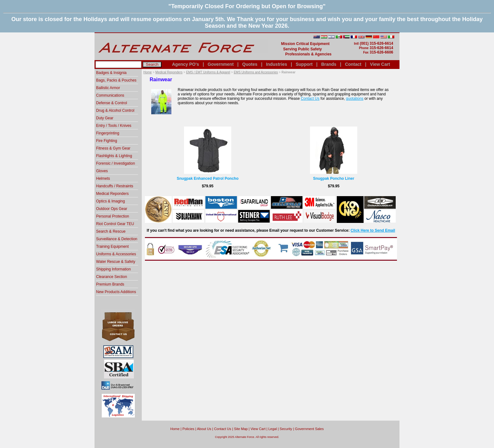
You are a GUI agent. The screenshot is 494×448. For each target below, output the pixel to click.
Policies (188, 429)
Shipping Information (113, 269)
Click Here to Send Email (373, 230)
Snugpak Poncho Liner (334, 179)
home (175, 429)
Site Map (241, 429)
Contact (353, 64)
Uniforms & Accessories (116, 254)
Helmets (103, 179)
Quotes (250, 64)
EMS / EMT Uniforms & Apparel (208, 72)
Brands (329, 64)
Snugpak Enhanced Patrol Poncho (208, 179)
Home (148, 72)
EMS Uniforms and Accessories (256, 72)
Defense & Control (112, 103)
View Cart (380, 64)
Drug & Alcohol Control (115, 111)
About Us (204, 429)
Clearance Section (112, 277)
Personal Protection (113, 216)
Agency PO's (186, 64)
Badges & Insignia (111, 73)
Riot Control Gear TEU (115, 224)
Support (304, 64)
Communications (110, 95)
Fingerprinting (108, 133)
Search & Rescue (111, 231)
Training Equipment (112, 247)
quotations (355, 99)
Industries (276, 64)
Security (286, 429)
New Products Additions (116, 292)
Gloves (102, 171)
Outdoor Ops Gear (112, 209)
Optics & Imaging (110, 201)
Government (221, 64)
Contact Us (310, 99)
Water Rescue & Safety (116, 262)
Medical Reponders (169, 72)
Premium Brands (110, 284)
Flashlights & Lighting (114, 156)
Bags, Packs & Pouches (116, 80)
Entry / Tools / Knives (114, 126)
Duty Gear (105, 118)
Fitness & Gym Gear (113, 148)
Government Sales (309, 429)
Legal (273, 429)
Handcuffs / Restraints (115, 186)
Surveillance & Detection (117, 239)
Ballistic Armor (108, 88)
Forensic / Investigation (115, 163)
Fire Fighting (107, 141)
